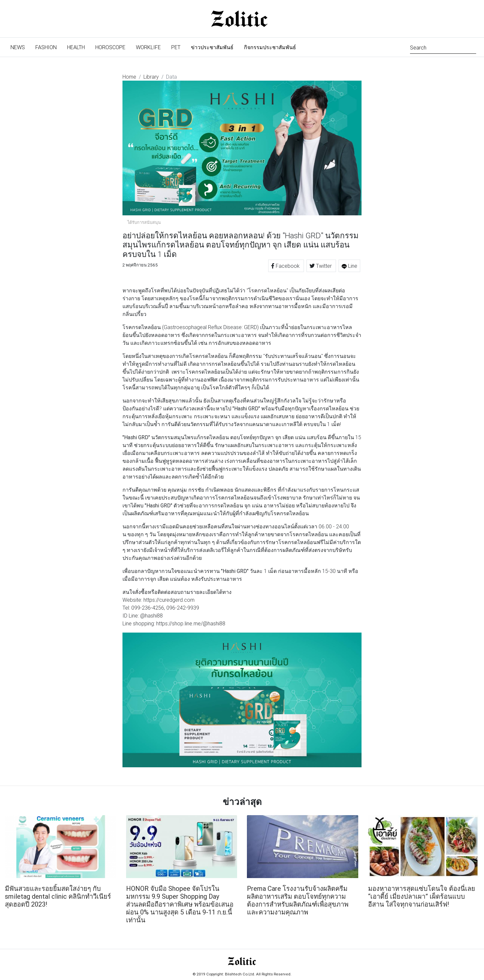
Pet (176, 47)
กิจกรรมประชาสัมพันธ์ (270, 47)
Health (76, 47)
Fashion (46, 47)
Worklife (148, 47)
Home (129, 77)
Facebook (286, 266)
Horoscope (110, 47)
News (20, 47)
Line (349, 266)
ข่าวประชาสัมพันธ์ (212, 47)
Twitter (321, 266)
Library (151, 77)
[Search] (443, 47)
